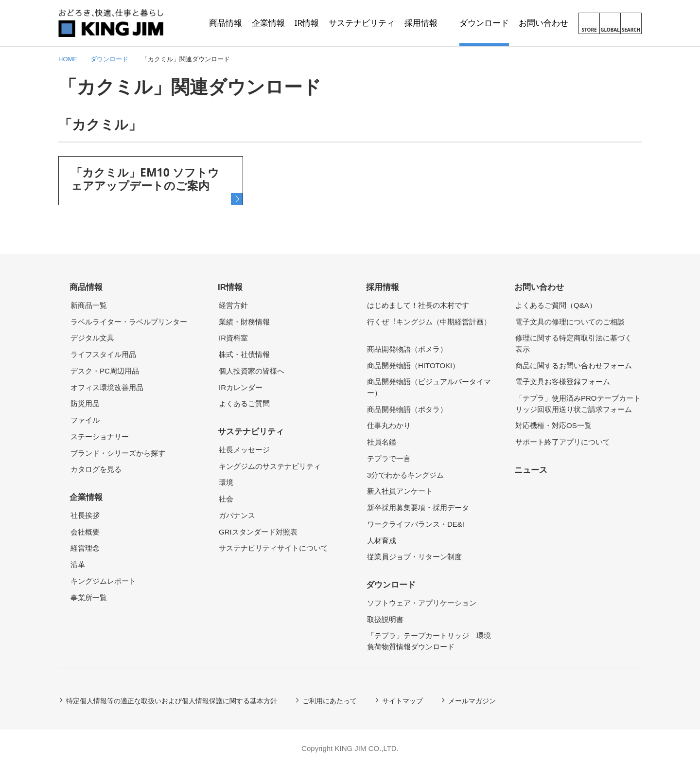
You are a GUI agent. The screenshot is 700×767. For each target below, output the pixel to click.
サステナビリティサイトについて (273, 548)
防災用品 (85, 403)
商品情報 (86, 287)
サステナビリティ (251, 432)
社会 (226, 499)
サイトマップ (402, 701)
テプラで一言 (389, 458)
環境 (226, 482)
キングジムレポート (103, 581)
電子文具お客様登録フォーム (563, 382)
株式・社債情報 (244, 354)
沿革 (78, 564)
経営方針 (233, 305)
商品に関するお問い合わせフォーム (574, 366)
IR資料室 (233, 338)
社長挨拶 (85, 515)
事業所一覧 (89, 598)
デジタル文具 (92, 338)
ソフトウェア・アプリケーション (422, 603)
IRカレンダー (241, 387)
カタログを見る (96, 469)
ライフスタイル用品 (103, 354)
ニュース (531, 470)
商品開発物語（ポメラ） (407, 349)
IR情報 (230, 287)
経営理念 (85, 548)
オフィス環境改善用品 (107, 387)
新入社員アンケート (400, 491)
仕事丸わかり (389, 425)
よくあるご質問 (244, 403)
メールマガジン (472, 701)
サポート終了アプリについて (563, 442)
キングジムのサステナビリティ (270, 466)
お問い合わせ (539, 287)
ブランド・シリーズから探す (118, 453)
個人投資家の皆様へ (252, 371)
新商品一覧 (89, 305)
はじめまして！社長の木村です (418, 305)
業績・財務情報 (244, 322)
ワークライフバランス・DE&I (416, 524)
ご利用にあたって (330, 701)
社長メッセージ (244, 450)
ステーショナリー (100, 437)
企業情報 (86, 497)
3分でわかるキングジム (405, 475)
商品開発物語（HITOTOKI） (413, 366)
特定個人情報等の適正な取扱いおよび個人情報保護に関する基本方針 (172, 701)
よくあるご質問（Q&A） (556, 305)
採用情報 (383, 287)
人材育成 (382, 541)
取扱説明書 (385, 619)
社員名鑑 (382, 442)
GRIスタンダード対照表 (258, 532)
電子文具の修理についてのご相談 (570, 322)
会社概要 (85, 532)
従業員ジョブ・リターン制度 (414, 557)
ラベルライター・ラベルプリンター (129, 322)
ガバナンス (237, 515)
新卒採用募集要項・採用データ (418, 508)
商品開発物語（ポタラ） (407, 409)
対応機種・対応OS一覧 (553, 425)
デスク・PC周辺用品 (105, 371)
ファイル (85, 420)
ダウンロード (391, 585)
